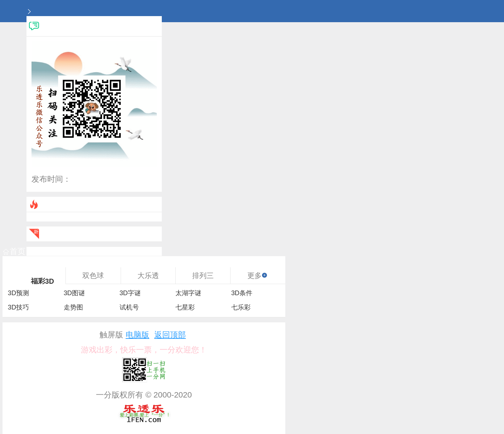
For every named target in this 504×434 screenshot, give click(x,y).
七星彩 (185, 307)
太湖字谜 (188, 293)
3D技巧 (18, 307)
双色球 (93, 275)
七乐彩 (241, 307)
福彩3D (42, 281)
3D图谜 (74, 293)
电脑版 (137, 335)
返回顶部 (170, 335)
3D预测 (18, 293)
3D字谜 (130, 293)
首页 (14, 251)
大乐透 (148, 275)
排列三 (203, 275)
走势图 (73, 307)
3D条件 (242, 293)
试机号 (129, 307)
